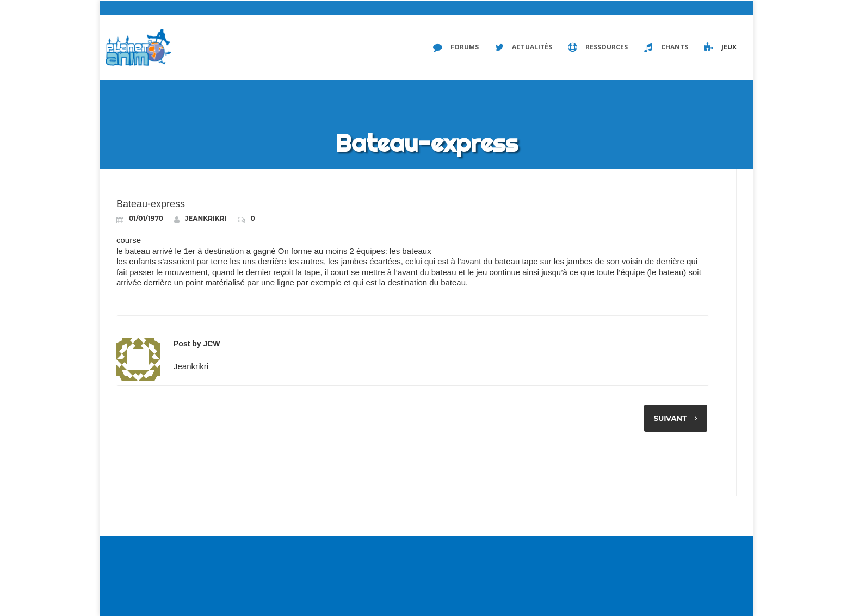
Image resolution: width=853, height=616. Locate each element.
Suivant (668, 418)
